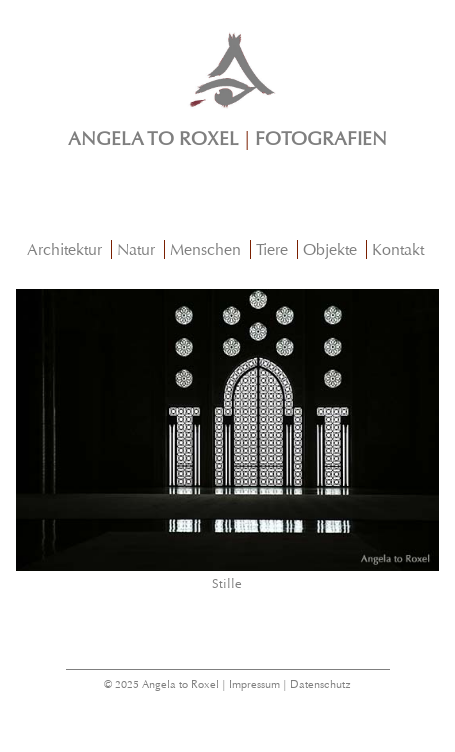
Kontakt (398, 249)
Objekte (330, 249)
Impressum (254, 684)
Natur (136, 249)
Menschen (205, 249)
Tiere (272, 249)
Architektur (64, 249)
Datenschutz (320, 684)
